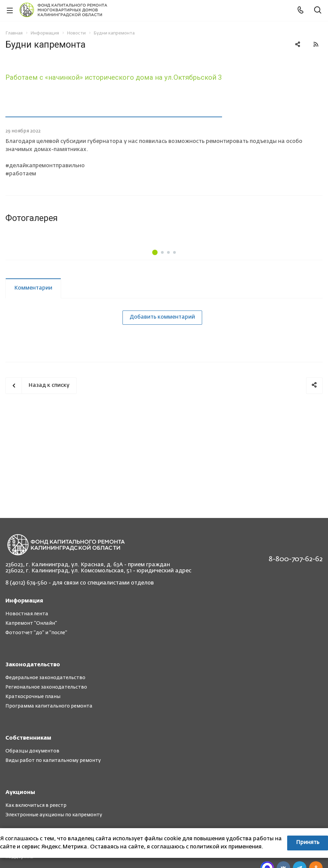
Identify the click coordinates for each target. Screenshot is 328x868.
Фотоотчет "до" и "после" (36, 633)
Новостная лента (27, 614)
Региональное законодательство (46, 687)
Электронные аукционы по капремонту (54, 815)
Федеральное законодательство (45, 678)
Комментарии (33, 349)
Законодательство (33, 665)
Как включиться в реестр (36, 805)
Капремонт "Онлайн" (31, 623)
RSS (316, 44)
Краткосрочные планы (33, 697)
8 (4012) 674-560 (26, 583)
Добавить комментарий (162, 378)
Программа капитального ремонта (49, 706)
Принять (308, 843)
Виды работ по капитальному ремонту (53, 761)
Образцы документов (32, 751)
